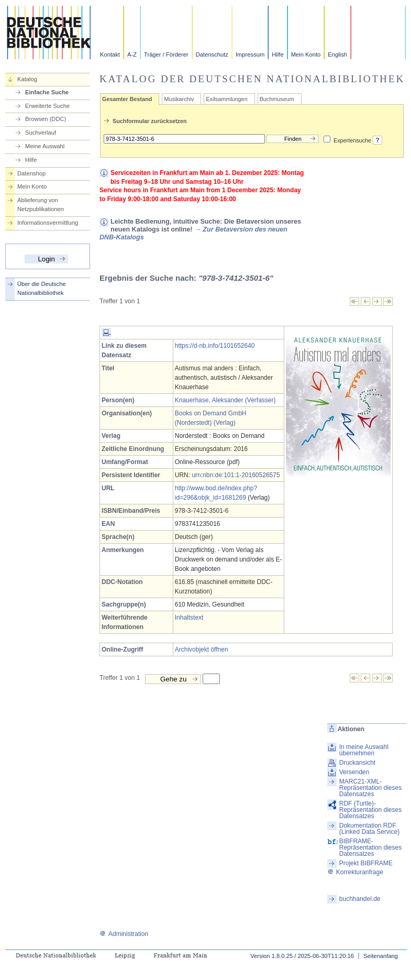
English (337, 54)
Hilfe (277, 54)
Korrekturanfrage (355, 872)
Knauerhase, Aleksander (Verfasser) (225, 400)
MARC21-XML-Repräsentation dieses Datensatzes (370, 788)
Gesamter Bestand (127, 99)
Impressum (250, 54)
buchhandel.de (360, 899)
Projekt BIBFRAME (366, 863)
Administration (124, 934)
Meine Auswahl (45, 146)
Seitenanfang (381, 956)
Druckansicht (357, 763)
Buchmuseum (277, 99)
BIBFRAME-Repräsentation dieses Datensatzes (370, 847)
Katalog (27, 79)
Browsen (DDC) (46, 119)
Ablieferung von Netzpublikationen (41, 205)
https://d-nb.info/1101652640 (215, 346)
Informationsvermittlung (48, 223)
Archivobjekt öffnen (202, 649)
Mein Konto (306, 54)
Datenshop (31, 173)
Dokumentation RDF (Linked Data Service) (369, 829)
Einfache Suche (47, 92)
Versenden (354, 772)
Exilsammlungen (226, 99)
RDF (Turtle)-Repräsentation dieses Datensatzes (370, 810)
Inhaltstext (189, 618)
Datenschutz (212, 54)
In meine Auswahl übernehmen (364, 750)
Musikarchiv (179, 99)
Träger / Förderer (166, 54)
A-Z (132, 54)
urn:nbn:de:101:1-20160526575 (236, 475)
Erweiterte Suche (47, 106)
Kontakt (110, 54)
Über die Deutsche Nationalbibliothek (42, 288)
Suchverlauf (41, 133)
